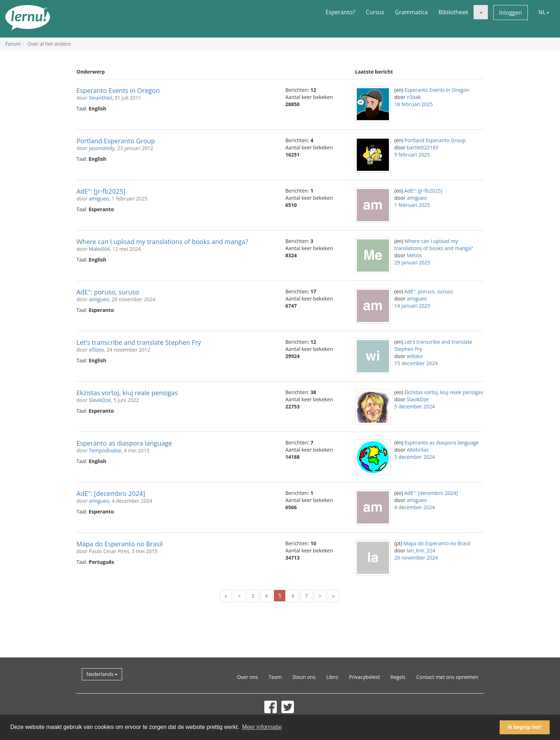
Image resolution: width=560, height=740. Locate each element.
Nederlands (102, 674)
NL (544, 12)
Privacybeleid (364, 677)
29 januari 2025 (412, 262)
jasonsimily (102, 148)
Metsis (414, 255)
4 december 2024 (414, 507)
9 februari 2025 (412, 155)
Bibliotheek (454, 12)
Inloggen (510, 13)
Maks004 (99, 249)
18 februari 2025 (414, 104)
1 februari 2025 (412, 205)
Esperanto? (341, 12)
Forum (13, 44)
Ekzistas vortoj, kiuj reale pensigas (127, 393)
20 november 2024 (416, 558)
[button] (481, 12)
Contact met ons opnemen (447, 677)
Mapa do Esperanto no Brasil (120, 544)
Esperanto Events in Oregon (118, 90)
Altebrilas (418, 450)
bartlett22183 (422, 147)
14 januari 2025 (412, 306)
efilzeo (97, 350)
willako (415, 356)
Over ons (247, 677)
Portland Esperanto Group (116, 141)
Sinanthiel (101, 98)
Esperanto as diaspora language (124, 443)
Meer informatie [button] (262, 727)
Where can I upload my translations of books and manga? (162, 242)
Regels (398, 677)
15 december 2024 (416, 363)
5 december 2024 (414, 406)
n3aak (414, 97)
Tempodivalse (105, 450)
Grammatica (411, 12)
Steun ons (304, 677)
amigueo (99, 198)
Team (275, 677)
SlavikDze (100, 400)
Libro (332, 677)
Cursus (375, 12)
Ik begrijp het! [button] (525, 727)
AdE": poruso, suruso (108, 292)
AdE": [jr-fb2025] (101, 191)
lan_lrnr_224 (421, 550)
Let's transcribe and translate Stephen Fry (139, 342)
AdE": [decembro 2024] (111, 493)
